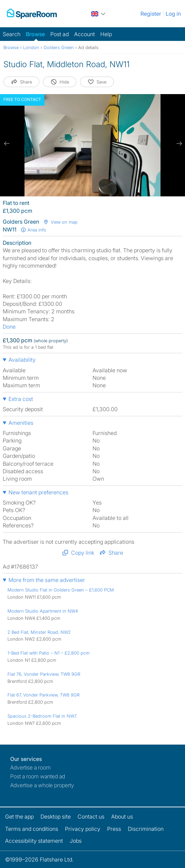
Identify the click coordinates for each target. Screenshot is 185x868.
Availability (22, 360)
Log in (173, 14)
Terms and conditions (32, 829)
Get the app (19, 817)
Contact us (91, 817)
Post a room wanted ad (38, 776)
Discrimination (146, 829)
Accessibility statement (34, 841)
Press (114, 829)
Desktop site (56, 817)
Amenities (21, 423)
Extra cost (21, 399)
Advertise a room (30, 767)
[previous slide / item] (7, 144)
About (122, 817)
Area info (33, 230)
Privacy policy (83, 829)
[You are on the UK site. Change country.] (99, 14)
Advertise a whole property (42, 785)
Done (9, 327)
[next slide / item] (178, 144)
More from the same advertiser (47, 580)
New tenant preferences (38, 492)
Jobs (76, 841)
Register (151, 14)
